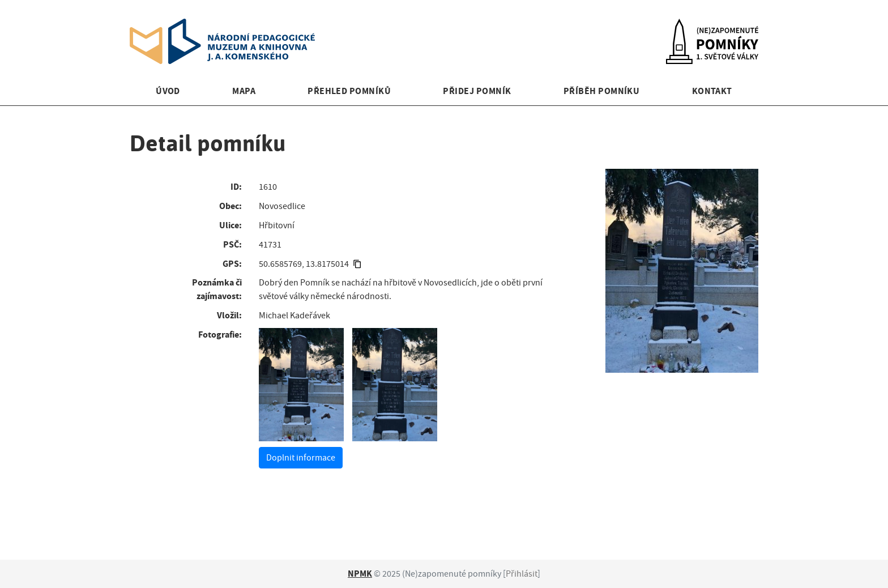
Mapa (244, 91)
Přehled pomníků (349, 91)
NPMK (360, 574)
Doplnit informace (301, 458)
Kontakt (712, 91)
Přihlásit (522, 574)
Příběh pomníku (602, 91)
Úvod (168, 91)
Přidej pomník (477, 91)
